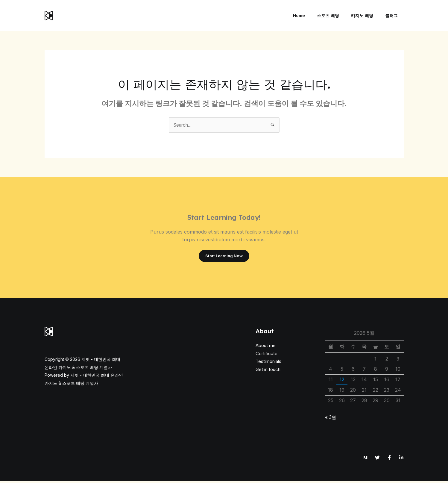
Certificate (266, 355)
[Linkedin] (401, 459)
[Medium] (365, 459)
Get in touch (268, 371)
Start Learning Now (224, 257)
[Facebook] (389, 459)
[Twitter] (377, 459)
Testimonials (268, 363)
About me (266, 347)
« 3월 (331, 419)
